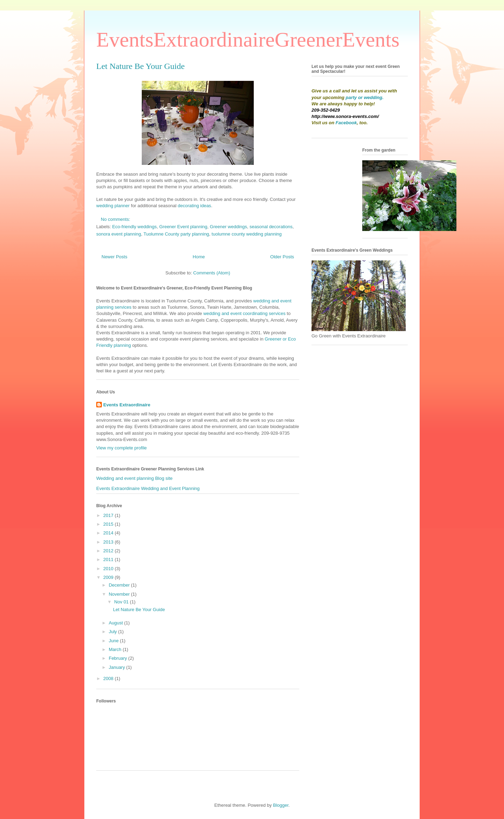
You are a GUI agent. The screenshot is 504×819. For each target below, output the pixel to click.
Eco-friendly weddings (135, 227)
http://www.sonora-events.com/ (345, 116)
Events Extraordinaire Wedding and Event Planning (148, 488)
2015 (109, 524)
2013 (109, 542)
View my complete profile (121, 448)
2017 (109, 515)
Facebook (346, 123)
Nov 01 (122, 602)
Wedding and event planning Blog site (134, 478)
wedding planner (113, 206)
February (119, 658)
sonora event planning (119, 234)
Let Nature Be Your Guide (141, 66)
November (120, 594)
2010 (109, 569)
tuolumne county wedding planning (247, 234)
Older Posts (282, 257)
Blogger (281, 805)
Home (199, 257)
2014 (109, 533)
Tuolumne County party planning (176, 234)
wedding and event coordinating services (244, 313)
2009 (109, 577)
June (114, 641)
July (114, 632)
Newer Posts (114, 257)
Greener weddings (229, 227)
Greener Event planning (183, 227)
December (120, 585)
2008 (109, 678)
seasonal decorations (271, 227)
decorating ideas (194, 206)
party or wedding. (365, 97)
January (118, 667)
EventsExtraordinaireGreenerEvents (248, 40)
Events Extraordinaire (127, 405)
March (116, 649)
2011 (109, 559)
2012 (109, 551)
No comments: (116, 219)
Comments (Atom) (212, 273)
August (117, 623)
